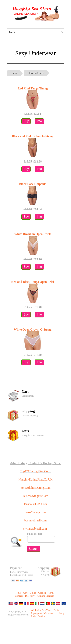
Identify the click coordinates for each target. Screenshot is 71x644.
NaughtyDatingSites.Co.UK (36, 479)
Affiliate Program (45, 596)
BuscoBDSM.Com (35, 504)
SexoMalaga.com (35, 512)
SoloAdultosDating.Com (35, 488)
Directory (30, 596)
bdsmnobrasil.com (36, 520)
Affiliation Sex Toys (41, 610)
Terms (51, 593)
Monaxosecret (51, 613)
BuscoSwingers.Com (35, 496)
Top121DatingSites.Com (35, 471)
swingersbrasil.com (36, 529)
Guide (33, 593)
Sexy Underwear (36, 73)
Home (14, 73)
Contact (19, 596)
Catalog (42, 593)
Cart (25, 593)
